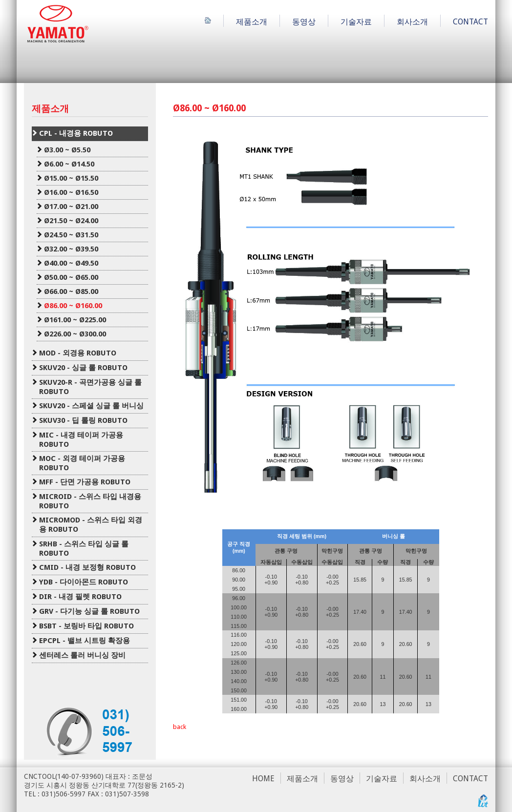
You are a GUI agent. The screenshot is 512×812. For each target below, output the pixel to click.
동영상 (304, 22)
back (180, 727)
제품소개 (252, 22)
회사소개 (412, 22)
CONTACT (470, 22)
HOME (263, 779)
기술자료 (356, 22)
